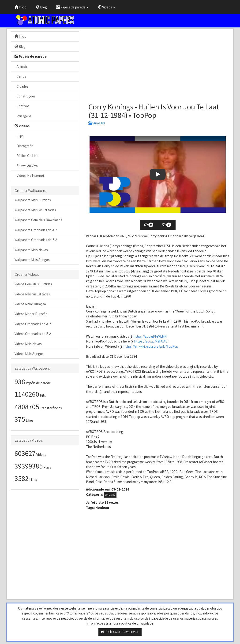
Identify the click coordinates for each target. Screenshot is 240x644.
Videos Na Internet (29, 176)
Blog (41, 7)
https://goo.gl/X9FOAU (151, 341)
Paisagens (23, 116)
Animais (21, 66)
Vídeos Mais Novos (28, 344)
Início (21, 7)
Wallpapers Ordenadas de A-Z (36, 230)
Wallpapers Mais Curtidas (33, 200)
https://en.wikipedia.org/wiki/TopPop (151, 346)
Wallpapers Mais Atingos (32, 260)
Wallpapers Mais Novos (31, 250)
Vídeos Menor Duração (31, 314)
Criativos (22, 106)
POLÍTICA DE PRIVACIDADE (120, 632)
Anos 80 (96, 123)
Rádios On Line (26, 156)
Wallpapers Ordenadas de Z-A (36, 240)
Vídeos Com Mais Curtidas (33, 284)
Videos (107, 7)
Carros (20, 76)
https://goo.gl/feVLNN (150, 336)
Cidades (21, 86)
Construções (25, 96)
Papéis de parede (72, 7)
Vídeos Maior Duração (30, 304)
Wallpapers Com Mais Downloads (38, 220)
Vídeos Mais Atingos (29, 354)
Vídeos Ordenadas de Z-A (33, 334)
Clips (19, 136)
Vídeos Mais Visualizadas (32, 294)
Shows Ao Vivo (26, 166)
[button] (158, 174)
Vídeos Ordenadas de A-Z (33, 324)
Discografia (24, 146)
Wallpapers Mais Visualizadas (35, 210)
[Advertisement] (158, 64)
